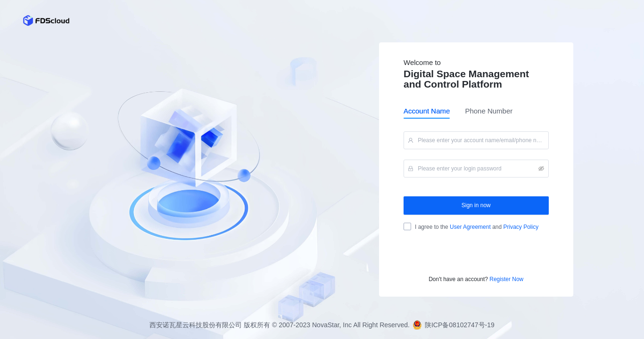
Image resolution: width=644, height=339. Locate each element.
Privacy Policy (520, 227)
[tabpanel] (476, 201)
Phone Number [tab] (489, 111)
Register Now (506, 279)
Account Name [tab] (427, 111)
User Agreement (470, 227)
